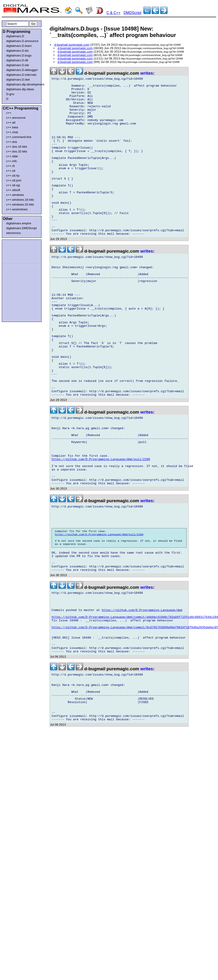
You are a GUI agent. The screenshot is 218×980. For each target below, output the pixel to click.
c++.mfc (12, 161)
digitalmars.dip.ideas (20, 89)
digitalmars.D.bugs (19, 55)
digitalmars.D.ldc (18, 51)
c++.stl (11, 171)
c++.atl (11, 122)
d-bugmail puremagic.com (72, 45)
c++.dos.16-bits (17, 147)
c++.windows (15, 195)
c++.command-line (19, 137)
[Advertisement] (17, 251)
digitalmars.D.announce (22, 41)
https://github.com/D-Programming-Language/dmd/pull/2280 (101, 528)
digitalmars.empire (19, 223)
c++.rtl (10, 166)
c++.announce (16, 118)
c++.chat (12, 132)
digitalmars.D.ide (18, 65)
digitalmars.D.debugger (22, 70)
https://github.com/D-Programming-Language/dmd (142, 699)
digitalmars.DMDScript (21, 228)
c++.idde (12, 156)
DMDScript (133, 13)
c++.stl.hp (13, 176)
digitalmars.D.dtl (17, 60)
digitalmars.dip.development (23, 84)
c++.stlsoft (13, 190)
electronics (14, 233)
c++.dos (12, 142)
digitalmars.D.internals (21, 75)
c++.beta (12, 127)
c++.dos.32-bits (17, 151)
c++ (9, 113)
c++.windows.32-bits (20, 204)
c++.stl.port (14, 180)
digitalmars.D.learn (19, 46)
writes (147, 73)
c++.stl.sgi (13, 185)
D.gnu (10, 94)
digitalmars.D (15, 36)
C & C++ (113, 13)
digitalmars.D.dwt (18, 80)
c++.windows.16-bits (20, 200)
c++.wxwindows (17, 209)
